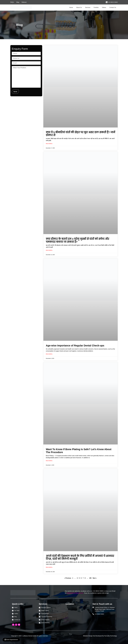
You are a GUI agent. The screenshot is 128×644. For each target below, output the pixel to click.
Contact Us (113, 7)
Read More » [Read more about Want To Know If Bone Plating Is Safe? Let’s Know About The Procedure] (49, 461)
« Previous (68, 578)
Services (88, 7)
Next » (95, 578)
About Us (79, 7)
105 (90, 578)
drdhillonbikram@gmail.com (75, 593)
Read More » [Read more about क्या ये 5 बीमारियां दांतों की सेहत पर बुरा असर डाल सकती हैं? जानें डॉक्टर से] (49, 144)
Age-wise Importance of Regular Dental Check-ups (75, 346)
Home (71, 7)
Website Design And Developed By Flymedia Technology (100, 636)
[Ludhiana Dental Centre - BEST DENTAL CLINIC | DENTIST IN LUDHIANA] (77, 615)
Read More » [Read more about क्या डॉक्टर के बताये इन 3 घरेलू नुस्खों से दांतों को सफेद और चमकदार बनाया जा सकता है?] (49, 250)
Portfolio (96, 7)
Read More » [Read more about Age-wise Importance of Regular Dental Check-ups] (49, 354)
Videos (104, 7)
